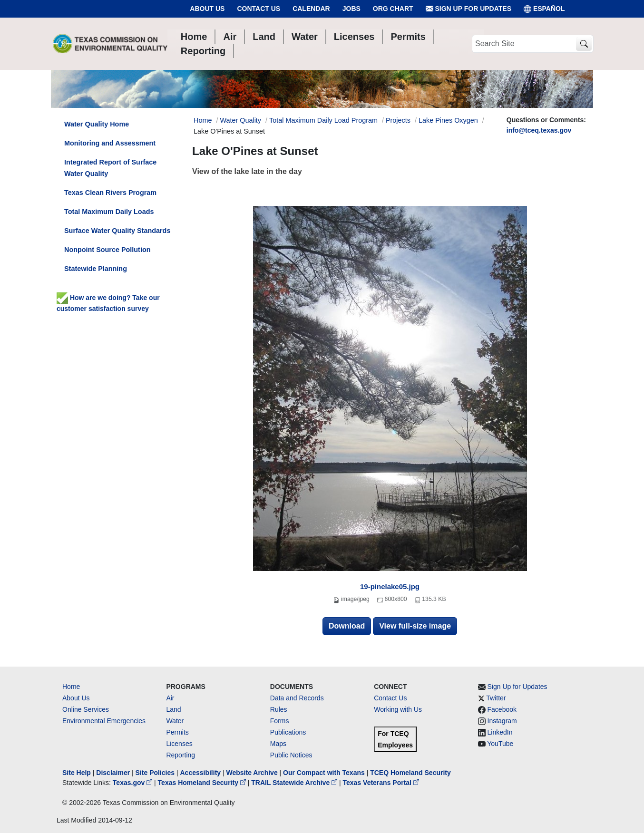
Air (170, 698)
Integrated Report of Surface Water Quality (110, 168)
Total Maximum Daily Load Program (323, 120)
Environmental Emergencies (104, 721)
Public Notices (291, 755)
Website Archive (252, 773)
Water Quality (240, 120)
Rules (279, 709)
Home (71, 687)
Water (175, 721)
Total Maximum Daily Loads (109, 212)
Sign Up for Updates (468, 9)
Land (173, 709)
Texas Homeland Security (203, 783)
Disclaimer (113, 773)
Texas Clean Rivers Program (110, 193)
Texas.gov (133, 783)
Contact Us (259, 9)
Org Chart (393, 9)
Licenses (179, 744)
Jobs (351, 9)
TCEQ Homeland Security (410, 773)
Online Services (86, 709)
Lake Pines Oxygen (448, 120)
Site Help (77, 773)
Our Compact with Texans (324, 773)
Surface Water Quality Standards (117, 231)
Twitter (496, 698)
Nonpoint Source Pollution (107, 250)
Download (347, 626)
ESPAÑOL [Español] (544, 9)
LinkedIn (500, 732)
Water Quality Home (97, 124)
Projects (398, 120)
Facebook (502, 709)
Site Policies (155, 773)
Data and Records (297, 698)
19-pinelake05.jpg (390, 586)
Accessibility (201, 773)
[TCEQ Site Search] (584, 44)
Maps (278, 744)
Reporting (181, 755)
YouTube (500, 744)
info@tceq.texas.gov (539, 130)
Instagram (502, 721)
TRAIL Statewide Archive (295, 783)
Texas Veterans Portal (381, 783)
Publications (288, 732)
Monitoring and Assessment (110, 143)
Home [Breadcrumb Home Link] (203, 120)
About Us (207, 9)
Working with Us (398, 709)
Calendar (311, 9)
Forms (280, 721)
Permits (177, 732)
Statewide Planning (96, 269)
